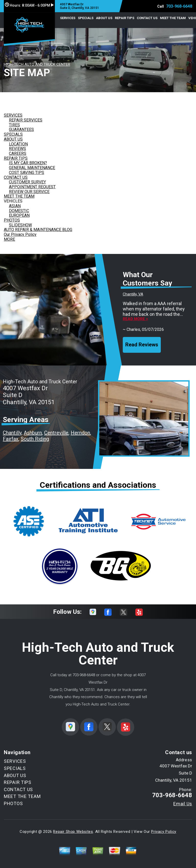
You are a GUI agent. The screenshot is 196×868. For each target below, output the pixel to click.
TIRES (14, 125)
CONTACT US (147, 18)
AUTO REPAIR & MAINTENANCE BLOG (38, 230)
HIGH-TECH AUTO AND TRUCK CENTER (37, 64)
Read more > (135, 319)
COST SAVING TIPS (27, 173)
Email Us (183, 804)
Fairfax (11, 439)
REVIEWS (17, 149)
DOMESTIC (19, 211)
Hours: (29, 5)
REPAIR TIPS (125, 18)
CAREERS (18, 153)
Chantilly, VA (133, 294)
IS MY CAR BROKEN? (28, 163)
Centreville (56, 433)
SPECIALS (86, 18)
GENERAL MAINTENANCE (32, 168)
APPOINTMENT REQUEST (32, 187)
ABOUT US (104, 18)
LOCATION (18, 144)
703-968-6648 (179, 6)
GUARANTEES (21, 130)
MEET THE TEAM (173, 18)
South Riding (35, 439)
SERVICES (68, 18)
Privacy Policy (164, 832)
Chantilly (12, 433)
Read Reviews (142, 345)
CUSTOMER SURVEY (27, 182)
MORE (9, 239)
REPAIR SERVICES (26, 120)
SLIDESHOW (20, 225)
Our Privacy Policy (20, 234)
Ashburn (33, 433)
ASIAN (15, 206)
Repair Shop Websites (73, 832)
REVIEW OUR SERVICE (29, 192)
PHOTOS (12, 220)
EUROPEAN (19, 215)
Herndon (80, 433)
